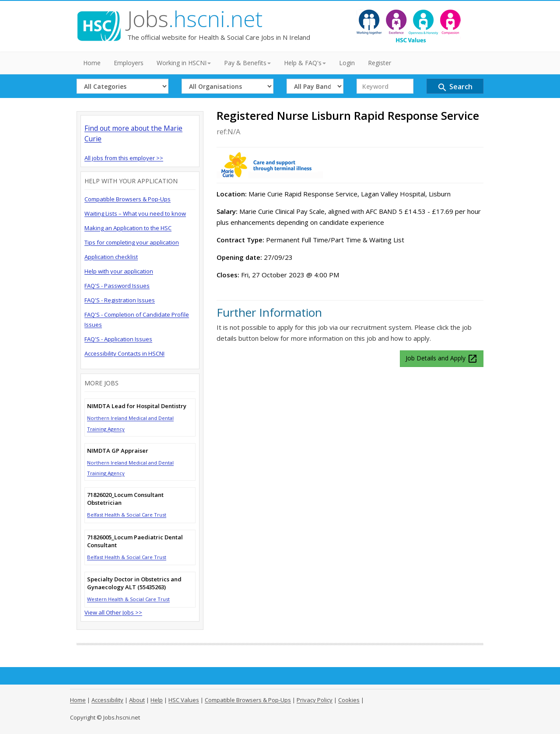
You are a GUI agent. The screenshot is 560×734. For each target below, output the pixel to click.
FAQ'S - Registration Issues (120, 300)
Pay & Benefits (247, 63)
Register (380, 63)
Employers (129, 63)
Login (347, 63)
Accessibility (107, 700)
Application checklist (111, 257)
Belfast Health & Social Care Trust (127, 515)
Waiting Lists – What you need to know (135, 213)
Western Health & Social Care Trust (128, 599)
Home (92, 63)
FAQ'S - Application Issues (118, 339)
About (137, 700)
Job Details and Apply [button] (442, 359)
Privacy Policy (315, 700)
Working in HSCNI (184, 63)
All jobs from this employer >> (124, 158)
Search (455, 87)
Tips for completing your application (132, 242)
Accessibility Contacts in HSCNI (124, 353)
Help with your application (119, 271)
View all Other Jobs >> (113, 612)
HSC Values (184, 700)
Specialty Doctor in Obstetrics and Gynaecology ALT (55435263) (134, 583)
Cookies (349, 700)
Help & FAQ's (305, 63)
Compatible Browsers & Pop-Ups (128, 199)
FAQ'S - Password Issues (117, 286)
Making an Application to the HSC (128, 228)
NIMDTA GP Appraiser (118, 451)
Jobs (195, 19)
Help (157, 700)
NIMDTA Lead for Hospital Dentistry (137, 406)
